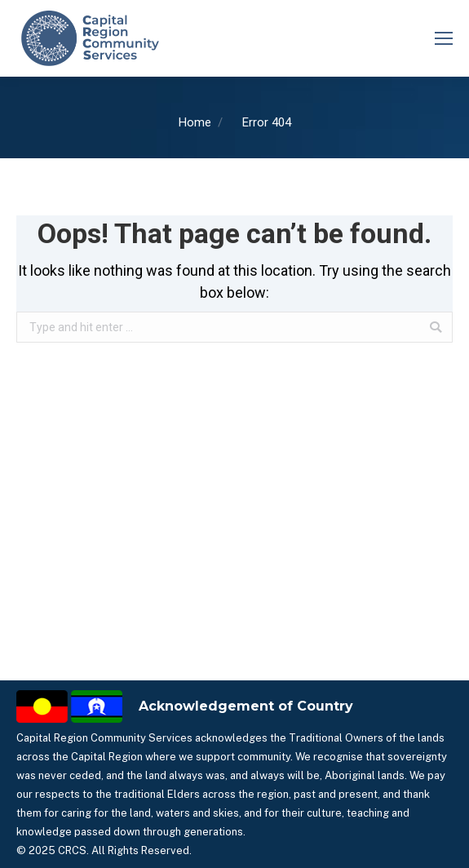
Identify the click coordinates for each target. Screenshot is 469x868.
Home (195, 122)
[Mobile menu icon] (444, 38)
